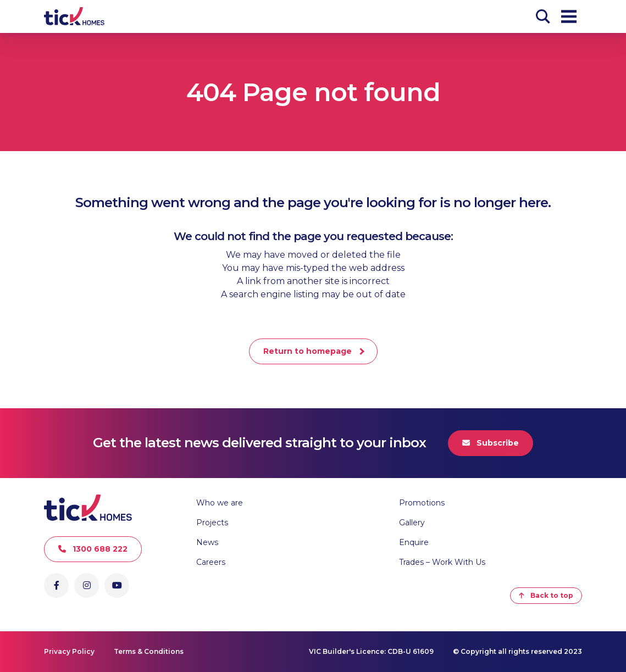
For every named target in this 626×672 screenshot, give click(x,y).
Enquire (414, 542)
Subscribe (491, 443)
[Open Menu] (569, 16)
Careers (211, 562)
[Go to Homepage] (74, 16)
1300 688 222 (93, 549)
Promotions (422, 503)
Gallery (412, 523)
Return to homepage (308, 351)
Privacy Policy (69, 651)
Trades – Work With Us (442, 562)
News (207, 542)
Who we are (220, 503)
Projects (212, 523)
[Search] (543, 16)
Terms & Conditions (149, 651)
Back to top (546, 595)
